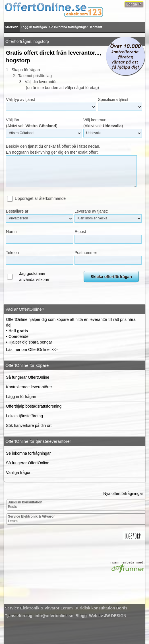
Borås (25, 505)
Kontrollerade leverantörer (29, 387)
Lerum (31, 519)
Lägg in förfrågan (34, 27)
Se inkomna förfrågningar (69, 27)
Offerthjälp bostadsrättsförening (34, 406)
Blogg (81, 616)
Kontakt (96, 27)
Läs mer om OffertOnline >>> (32, 349)
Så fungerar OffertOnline (28, 377)
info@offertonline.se (54, 616)
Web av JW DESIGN (108, 616)
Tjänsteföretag (18, 616)
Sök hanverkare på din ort (29, 425)
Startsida (12, 27)
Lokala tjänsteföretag (24, 416)
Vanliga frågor (18, 473)
